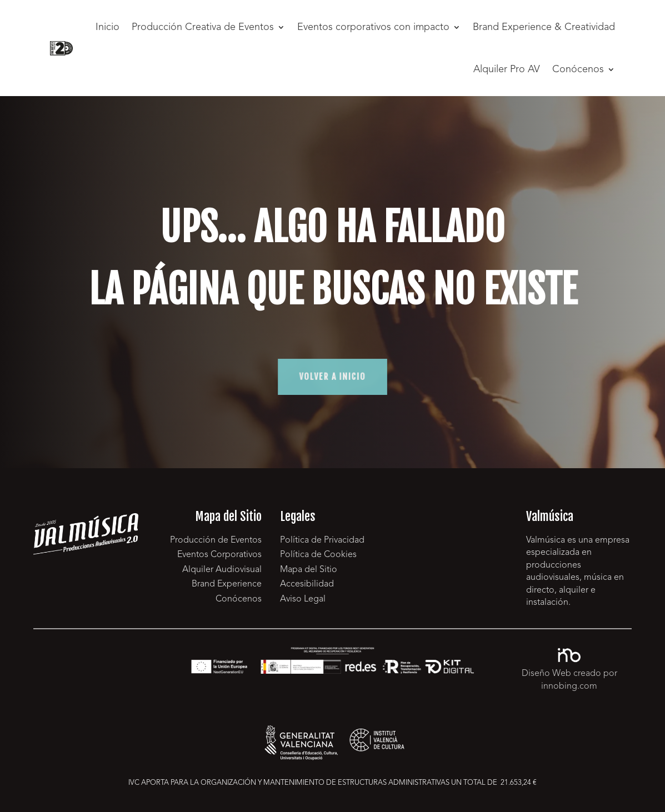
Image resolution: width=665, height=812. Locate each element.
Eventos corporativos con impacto (373, 27)
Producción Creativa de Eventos (203, 27)
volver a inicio (332, 377)
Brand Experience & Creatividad (544, 27)
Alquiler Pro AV (507, 69)
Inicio (107, 27)
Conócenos (578, 69)
